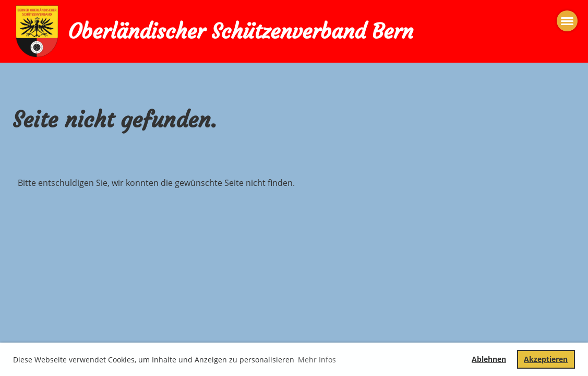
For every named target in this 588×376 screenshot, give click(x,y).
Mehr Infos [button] (317, 360)
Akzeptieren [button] (546, 359)
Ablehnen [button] (489, 359)
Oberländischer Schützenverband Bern (241, 31)
